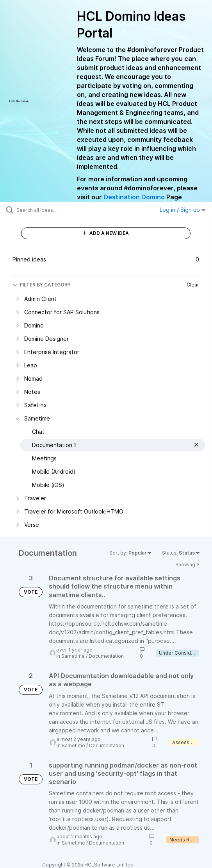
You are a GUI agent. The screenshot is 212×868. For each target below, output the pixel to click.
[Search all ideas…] (61, 210)
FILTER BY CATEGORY (42, 285)
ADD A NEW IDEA (106, 233)
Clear (193, 285)
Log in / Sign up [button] (183, 210)
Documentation (106, 656)
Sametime (73, 656)
